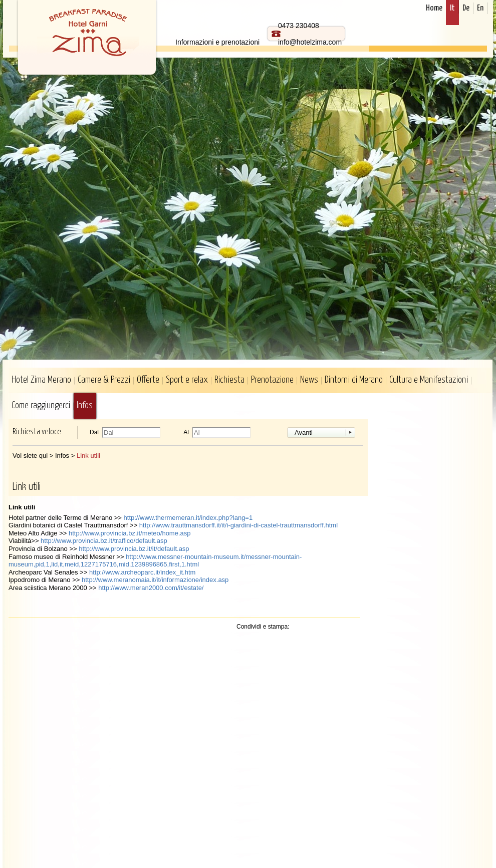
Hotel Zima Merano (41, 380)
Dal (94, 432)
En (480, 8)
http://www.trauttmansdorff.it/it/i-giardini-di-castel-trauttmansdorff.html (238, 525)
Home (434, 8)
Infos (85, 405)
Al (186, 432)
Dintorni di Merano (354, 380)
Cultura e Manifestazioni (429, 380)
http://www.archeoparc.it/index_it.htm (142, 572)
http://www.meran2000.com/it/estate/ (151, 588)
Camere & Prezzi (104, 380)
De (466, 8)
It (452, 8)
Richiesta (229, 380)
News (309, 380)
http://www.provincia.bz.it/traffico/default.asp (104, 541)
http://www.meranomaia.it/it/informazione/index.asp (155, 580)
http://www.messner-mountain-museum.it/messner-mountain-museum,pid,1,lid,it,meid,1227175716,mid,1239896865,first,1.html (155, 561)
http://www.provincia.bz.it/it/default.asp (134, 549)
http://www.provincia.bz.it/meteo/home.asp (130, 533)
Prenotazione (272, 380)
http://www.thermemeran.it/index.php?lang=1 (188, 518)
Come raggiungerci (41, 405)
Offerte (148, 380)
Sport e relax (187, 380)
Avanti (304, 432)
